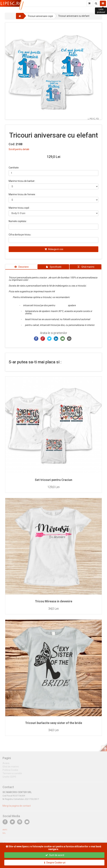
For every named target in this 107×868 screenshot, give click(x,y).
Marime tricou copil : (19, 208)
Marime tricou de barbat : (22, 181)
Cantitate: (14, 168)
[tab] (21, 267)
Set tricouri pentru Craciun (53, 480)
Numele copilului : (18, 221)
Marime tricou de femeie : (22, 194)
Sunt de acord (55, 855)
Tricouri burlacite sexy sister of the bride (54, 723)
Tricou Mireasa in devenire (54, 601)
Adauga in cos (54, 249)
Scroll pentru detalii (19, 149)
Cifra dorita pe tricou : (20, 235)
